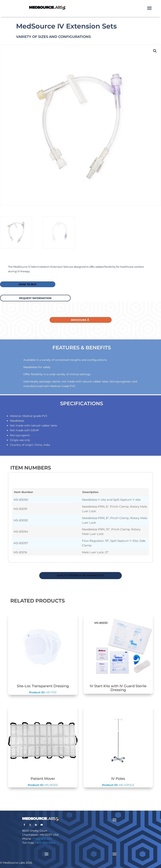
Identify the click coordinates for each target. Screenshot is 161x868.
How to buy (28, 284)
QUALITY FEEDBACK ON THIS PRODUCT (80, 575)
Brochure (79, 320)
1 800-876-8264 (45, 843)
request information (35, 298)
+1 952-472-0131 (42, 839)
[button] (155, 51)
